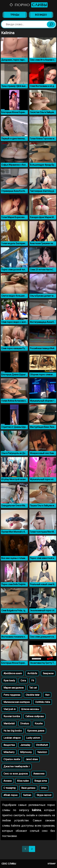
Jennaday (25, 745)
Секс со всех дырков (16, 774)
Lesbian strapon (12, 738)
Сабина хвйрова (35, 716)
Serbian (27, 795)
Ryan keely (9, 681)
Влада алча (41, 781)
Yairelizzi (42, 752)
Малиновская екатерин (17, 702)
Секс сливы (9, 864)
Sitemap (52, 864)
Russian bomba (12, 716)
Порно (28, 5)
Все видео (41, 15)
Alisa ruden (23, 781)
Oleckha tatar (33, 695)
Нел (47, 695)
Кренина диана (36, 731)
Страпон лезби (12, 759)
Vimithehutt (42, 745)
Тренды (15, 15)
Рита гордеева (12, 695)
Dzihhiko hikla (43, 702)
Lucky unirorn (33, 738)
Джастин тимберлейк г (17, 766)
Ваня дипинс (28, 788)
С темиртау (10, 788)
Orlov (44, 788)
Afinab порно (11, 795)
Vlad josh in (10, 709)
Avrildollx (32, 673)
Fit (33, 681)
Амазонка (39, 774)
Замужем (48, 673)
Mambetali (9, 724)
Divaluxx (25, 724)
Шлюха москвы (30, 709)
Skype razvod (44, 795)
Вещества (9, 745)
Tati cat (33, 688)
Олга (23, 681)
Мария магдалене (14, 688)
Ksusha (39, 724)
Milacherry (9, 752)
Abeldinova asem (13, 673)
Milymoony (26, 752)
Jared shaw (32, 759)
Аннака (8, 781)
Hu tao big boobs (13, 731)
